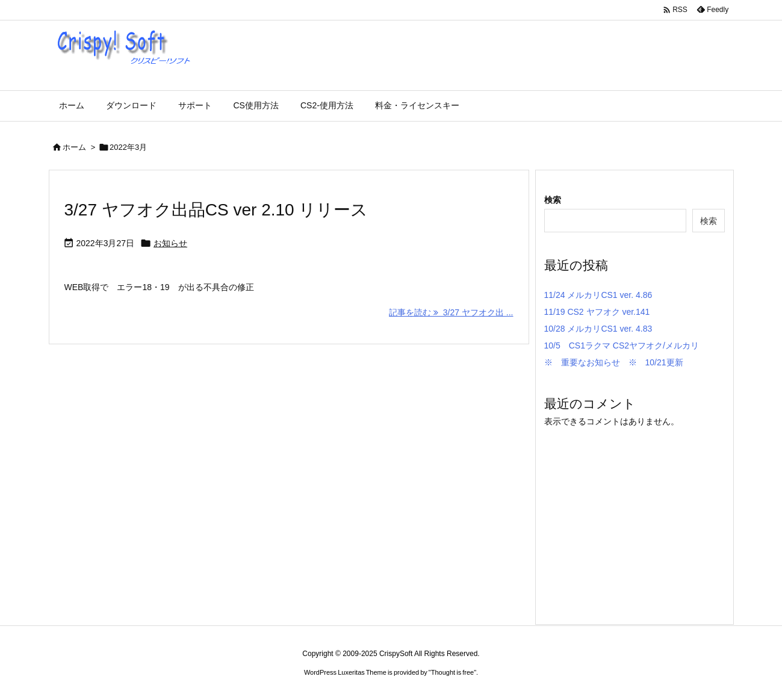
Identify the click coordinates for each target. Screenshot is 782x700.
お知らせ (170, 243)
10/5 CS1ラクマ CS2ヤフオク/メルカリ (622, 345)
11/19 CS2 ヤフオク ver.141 (597, 312)
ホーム (74, 147)
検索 (553, 200)
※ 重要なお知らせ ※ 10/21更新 (614, 362)
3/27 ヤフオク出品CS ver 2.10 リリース (216, 210)
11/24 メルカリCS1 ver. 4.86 (598, 295)
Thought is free (452, 672)
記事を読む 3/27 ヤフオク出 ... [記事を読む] (451, 312)
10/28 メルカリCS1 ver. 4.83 (598, 329)
